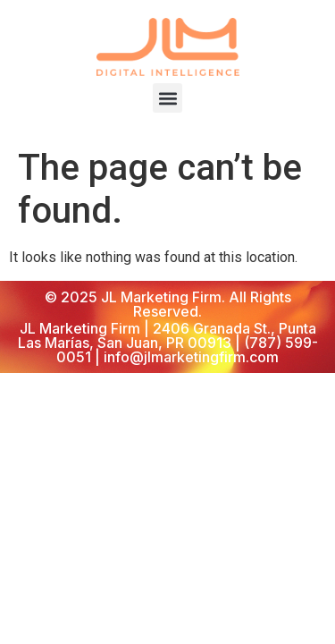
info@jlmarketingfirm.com (191, 357)
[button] (167, 98)
